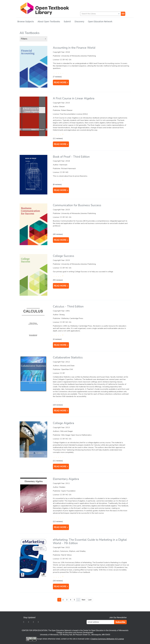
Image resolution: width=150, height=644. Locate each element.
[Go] (123, 14)
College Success (64, 256)
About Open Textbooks (49, 22)
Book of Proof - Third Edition (71, 157)
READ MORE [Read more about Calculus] (60, 345)
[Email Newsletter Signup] (100, 622)
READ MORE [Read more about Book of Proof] (60, 190)
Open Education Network (100, 22)
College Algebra (63, 423)
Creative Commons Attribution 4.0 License (107, 639)
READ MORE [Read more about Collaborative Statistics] (60, 411)
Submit (67, 22)
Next (83, 600)
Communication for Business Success (77, 205)
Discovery (79, 22)
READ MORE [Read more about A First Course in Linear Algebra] (60, 144)
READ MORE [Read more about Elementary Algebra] (60, 527)
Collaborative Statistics (68, 357)
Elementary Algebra (66, 479)
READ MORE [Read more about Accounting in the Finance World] (60, 82)
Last (90, 600)
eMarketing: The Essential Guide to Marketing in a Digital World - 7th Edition (90, 541)
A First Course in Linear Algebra (74, 98)
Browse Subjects (26, 22)
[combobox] (100, 14)
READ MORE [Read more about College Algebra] (60, 467)
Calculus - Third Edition (68, 306)
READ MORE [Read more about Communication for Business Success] (60, 240)
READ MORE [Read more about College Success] (60, 286)
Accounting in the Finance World (74, 48)
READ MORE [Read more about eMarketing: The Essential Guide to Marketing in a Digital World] (60, 586)
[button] (33, 39)
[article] (75, 68)
